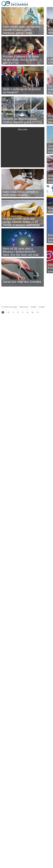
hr (18, 312)
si (13, 312)
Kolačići (33, 307)
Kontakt (42, 307)
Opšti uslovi (24, 307)
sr (23, 312)
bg (32, 312)
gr (27, 312)
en (8, 312)
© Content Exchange (9, 307)
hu (38, 312)
